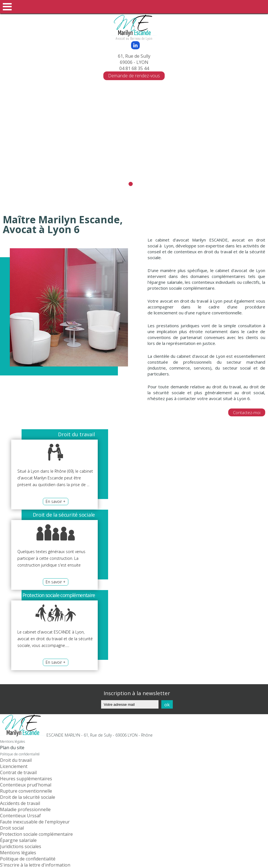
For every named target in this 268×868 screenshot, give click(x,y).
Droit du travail (16, 760)
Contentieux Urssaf (20, 816)
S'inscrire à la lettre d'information (35, 865)
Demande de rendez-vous (134, 76)
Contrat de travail (18, 772)
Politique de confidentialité (20, 754)
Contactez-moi (247, 412)
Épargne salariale (18, 840)
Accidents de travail (20, 803)
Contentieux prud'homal (26, 785)
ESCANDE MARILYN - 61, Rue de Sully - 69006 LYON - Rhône (100, 735)
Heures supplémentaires (26, 779)
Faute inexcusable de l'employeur (35, 822)
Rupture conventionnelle (26, 791)
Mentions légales (12, 741)
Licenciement (14, 766)
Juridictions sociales (21, 846)
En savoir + (56, 501)
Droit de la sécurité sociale (28, 797)
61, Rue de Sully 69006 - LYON (134, 59)
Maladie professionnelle (25, 809)
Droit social (12, 828)
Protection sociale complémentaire (36, 834)
